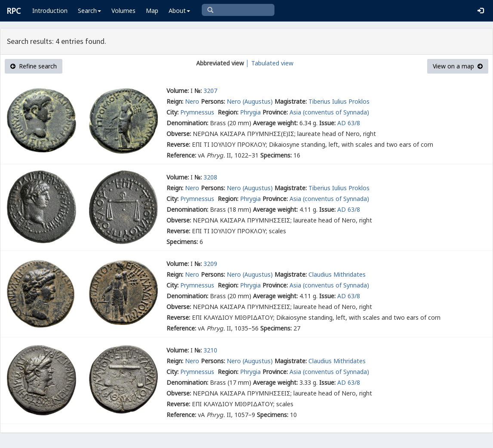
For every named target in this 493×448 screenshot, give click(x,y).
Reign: (175, 101)
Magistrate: (291, 101)
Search (89, 11)
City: (173, 112)
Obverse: (179, 134)
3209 (210, 264)
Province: (275, 112)
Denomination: (187, 123)
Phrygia (250, 112)
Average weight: (275, 123)
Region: (228, 112)
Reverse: (178, 144)
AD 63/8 (349, 123)
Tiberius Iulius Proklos (339, 101)
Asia (295, 112)
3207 (210, 91)
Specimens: (276, 155)
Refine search (34, 66)
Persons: (213, 101)
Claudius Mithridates (337, 274)
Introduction (50, 11)
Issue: (327, 123)
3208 (210, 177)
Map (152, 11)
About (179, 11)
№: (198, 91)
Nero (192, 101)
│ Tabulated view (269, 63)
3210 (210, 350)
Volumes (123, 11)
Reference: (181, 155)
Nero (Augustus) (250, 101)
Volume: (178, 91)
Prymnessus (198, 112)
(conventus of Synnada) (336, 112)
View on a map (458, 66)
